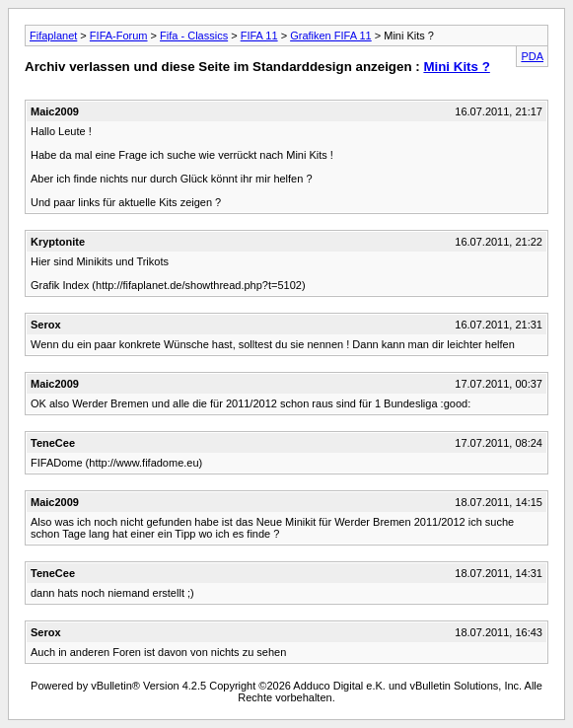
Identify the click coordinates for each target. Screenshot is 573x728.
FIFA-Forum (119, 36)
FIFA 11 (259, 36)
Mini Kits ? (456, 67)
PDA (532, 56)
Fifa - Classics (194, 36)
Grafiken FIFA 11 (331, 36)
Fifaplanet (53, 36)
